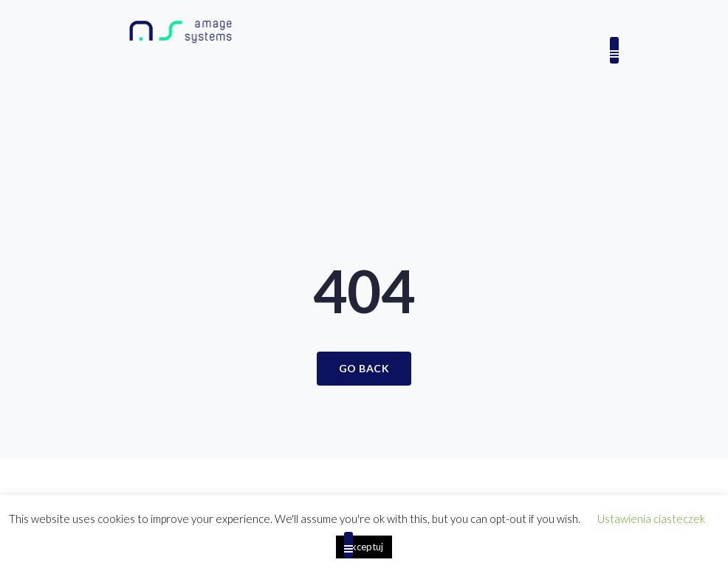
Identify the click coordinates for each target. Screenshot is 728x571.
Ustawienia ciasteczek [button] (651, 519)
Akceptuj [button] (364, 547)
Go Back (364, 368)
